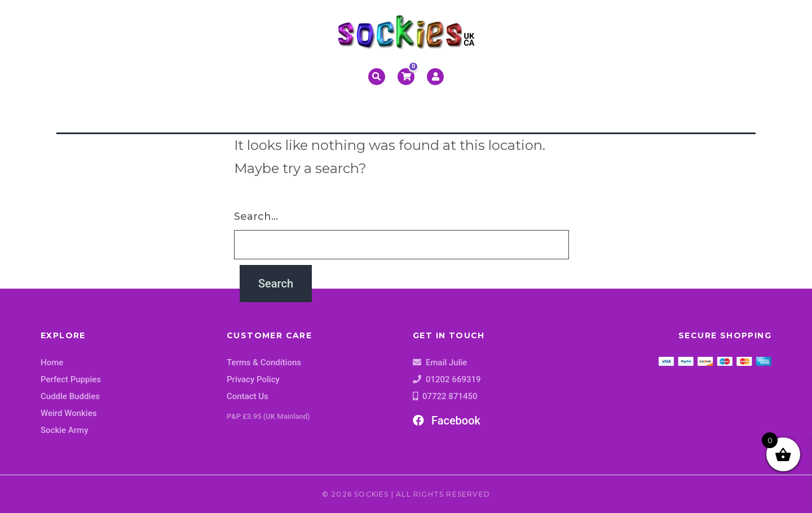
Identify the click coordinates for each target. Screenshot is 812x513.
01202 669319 (453, 379)
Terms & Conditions (264, 362)
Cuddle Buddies (70, 396)
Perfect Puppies (71, 379)
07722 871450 (450, 396)
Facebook (447, 421)
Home (52, 362)
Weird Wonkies (69, 413)
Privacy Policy (253, 379)
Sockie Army (65, 430)
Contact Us (248, 396)
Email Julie (446, 362)
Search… (256, 216)
